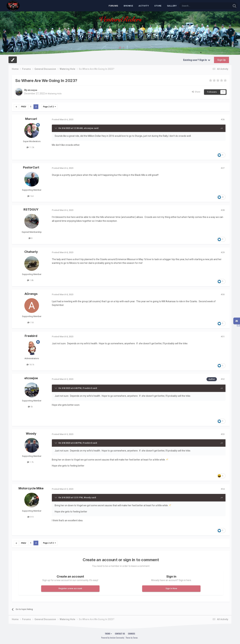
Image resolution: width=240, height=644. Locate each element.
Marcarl (31, 119)
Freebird (31, 336)
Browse (128, 6)
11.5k (30, 147)
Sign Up (221, 60)
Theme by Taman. (132, 637)
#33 (223, 434)
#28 (223, 210)
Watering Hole (55, 94)
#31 (223, 337)
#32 (223, 379)
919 (30, 517)
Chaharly (31, 252)
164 (30, 196)
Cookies (132, 633)
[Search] (197, 6)
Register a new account (70, 588)
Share (196, 92)
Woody (31, 433)
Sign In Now (171, 588)
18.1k (30, 364)
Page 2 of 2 (49, 107)
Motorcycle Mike (31, 488)
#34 (223, 489)
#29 (223, 252)
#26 (223, 119)
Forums (113, 6)
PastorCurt (31, 167)
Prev (24, 107)
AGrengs (31, 294)
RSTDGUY (31, 209)
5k (30, 407)
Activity (144, 6)
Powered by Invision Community (113, 637)
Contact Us (120, 633)
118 (30, 322)
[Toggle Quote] (56, 128)
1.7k (30, 462)
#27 (223, 168)
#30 (223, 294)
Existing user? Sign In (197, 60)
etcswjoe (32, 90)
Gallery (172, 6)
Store (158, 6)
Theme (108, 633)
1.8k (30, 280)
